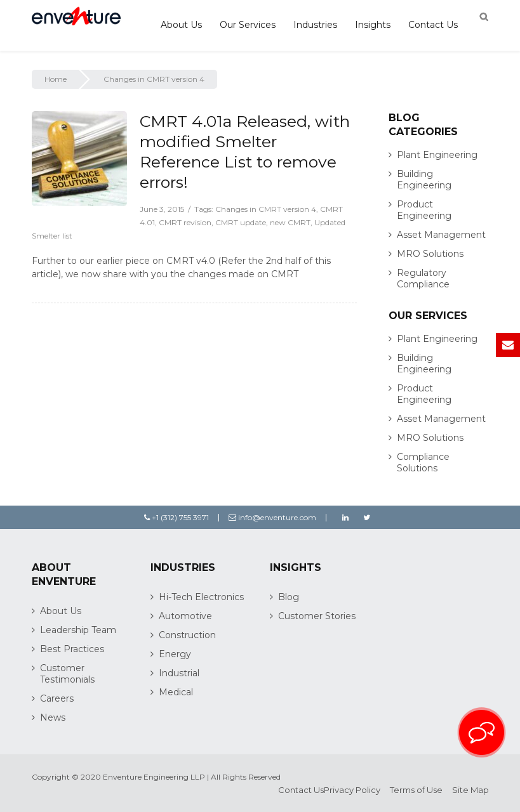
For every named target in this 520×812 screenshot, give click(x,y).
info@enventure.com (272, 517)
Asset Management (441, 235)
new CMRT (290, 222)
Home (56, 79)
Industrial (179, 673)
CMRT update (241, 222)
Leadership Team (78, 630)
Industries (315, 25)
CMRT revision (185, 222)
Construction (187, 635)
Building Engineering (424, 180)
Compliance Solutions (423, 462)
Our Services (248, 25)
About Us (181, 25)
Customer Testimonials (67, 674)
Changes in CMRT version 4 (266, 209)
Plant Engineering (437, 155)
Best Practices (72, 649)
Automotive (185, 616)
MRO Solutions (430, 254)
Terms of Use (416, 790)
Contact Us (433, 25)
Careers (57, 698)
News (53, 717)
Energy (175, 654)
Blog (289, 597)
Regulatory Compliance (423, 278)
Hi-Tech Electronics (201, 597)
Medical (176, 692)
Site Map (470, 790)
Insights (373, 25)
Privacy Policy (352, 790)
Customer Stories (317, 616)
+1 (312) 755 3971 (177, 517)
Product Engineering (424, 210)
